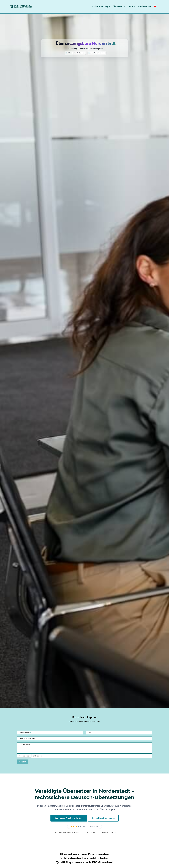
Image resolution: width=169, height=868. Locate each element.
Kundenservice (145, 6)
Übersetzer (118, 6)
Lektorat (132, 6)
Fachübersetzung (100, 6)
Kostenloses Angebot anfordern (69, 818)
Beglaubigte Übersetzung (103, 818)
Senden (23, 762)
